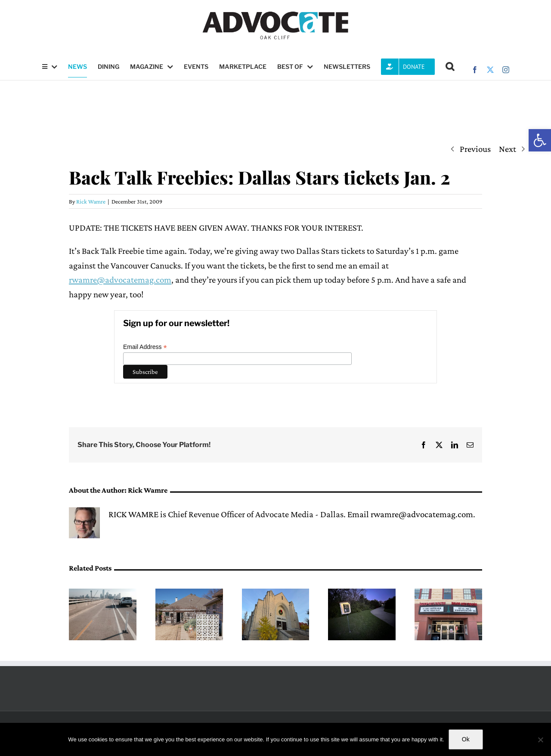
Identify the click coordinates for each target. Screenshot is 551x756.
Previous (475, 149)
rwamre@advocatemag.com (120, 280)
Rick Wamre (91, 201)
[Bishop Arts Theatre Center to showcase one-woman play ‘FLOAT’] (448, 594)
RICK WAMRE (133, 514)
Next (508, 149)
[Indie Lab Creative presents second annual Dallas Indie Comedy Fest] (276, 594)
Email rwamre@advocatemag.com (410, 514)
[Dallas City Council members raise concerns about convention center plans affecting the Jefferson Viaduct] (103, 594)
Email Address (145, 347)
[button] (540, 140)
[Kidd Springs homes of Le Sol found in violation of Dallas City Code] (189, 594)
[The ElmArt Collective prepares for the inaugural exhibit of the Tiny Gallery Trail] (362, 594)
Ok (466, 739)
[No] (540, 740)
